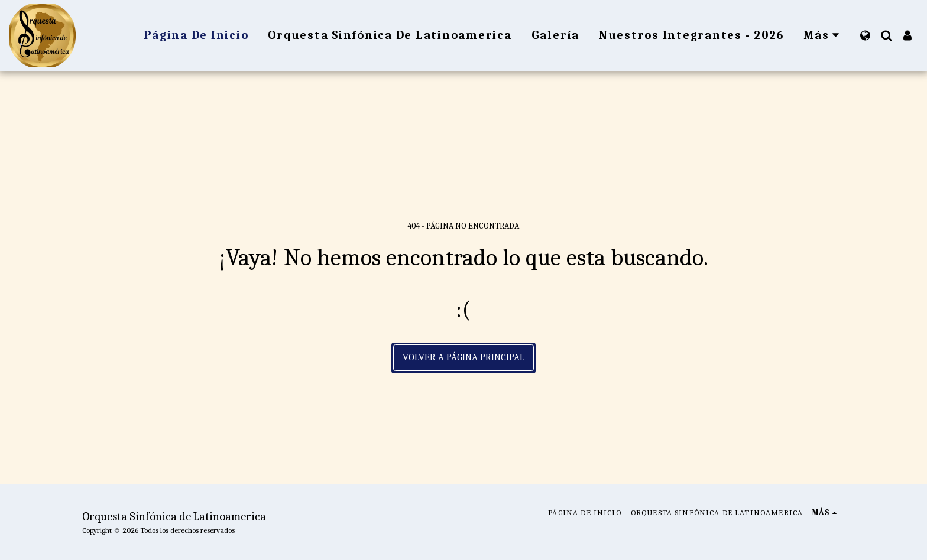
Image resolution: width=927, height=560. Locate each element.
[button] (886, 35)
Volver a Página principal (463, 357)
